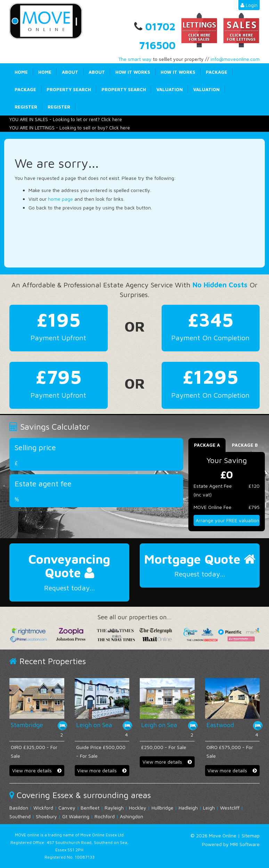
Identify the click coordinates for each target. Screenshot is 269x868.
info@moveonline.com (235, 59)
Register (26, 107)
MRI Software (245, 844)
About (70, 72)
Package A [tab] (207, 445)
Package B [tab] (245, 445)
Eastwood (220, 725)
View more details (37, 770)
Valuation (170, 89)
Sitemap (251, 835)
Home (21, 72)
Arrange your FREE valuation (227, 520)
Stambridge (27, 725)
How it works (133, 72)
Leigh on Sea (94, 725)
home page (60, 199)
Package (217, 72)
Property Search (69, 89)
